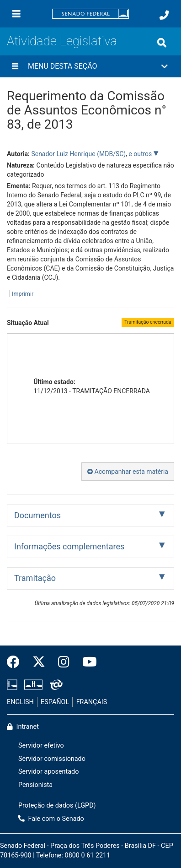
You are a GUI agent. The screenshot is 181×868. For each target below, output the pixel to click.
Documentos (37, 515)
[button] (90, 66)
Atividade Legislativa (62, 41)
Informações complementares (69, 546)
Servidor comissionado (52, 759)
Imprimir (23, 294)
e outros (141, 154)
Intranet (23, 727)
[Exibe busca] (162, 43)
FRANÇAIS (92, 702)
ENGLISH (20, 702)
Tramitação (35, 578)
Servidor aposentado (48, 772)
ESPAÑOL (55, 702)
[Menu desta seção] (15, 66)
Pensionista (35, 785)
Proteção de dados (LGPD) (57, 806)
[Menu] (16, 14)
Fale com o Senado (51, 819)
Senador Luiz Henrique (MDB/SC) (78, 154)
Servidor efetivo (41, 746)
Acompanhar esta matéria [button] (128, 472)
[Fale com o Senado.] (164, 15)
